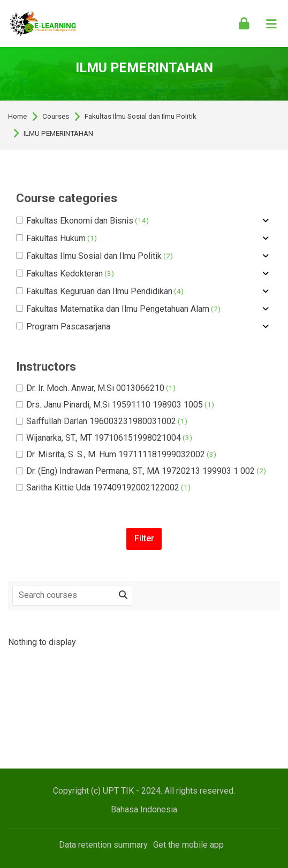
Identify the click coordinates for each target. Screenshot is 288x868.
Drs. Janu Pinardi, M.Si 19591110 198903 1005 (115, 405)
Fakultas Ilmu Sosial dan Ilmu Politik (141, 117)
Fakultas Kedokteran (65, 274)
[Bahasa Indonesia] (144, 809)
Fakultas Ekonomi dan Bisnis (82, 221)
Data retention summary (103, 845)
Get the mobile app (188, 845)
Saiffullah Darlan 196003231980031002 (102, 421)
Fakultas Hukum (56, 239)
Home (17, 117)
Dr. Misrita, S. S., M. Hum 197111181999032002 (116, 455)
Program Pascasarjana (63, 327)
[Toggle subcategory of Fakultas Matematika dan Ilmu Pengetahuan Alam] (266, 309)
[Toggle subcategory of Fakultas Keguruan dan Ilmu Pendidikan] (266, 291)
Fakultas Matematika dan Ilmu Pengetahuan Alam (118, 309)
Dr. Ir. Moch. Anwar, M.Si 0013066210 (96, 388)
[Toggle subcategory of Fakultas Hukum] (266, 239)
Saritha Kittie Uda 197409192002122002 (103, 488)
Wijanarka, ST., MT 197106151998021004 (104, 438)
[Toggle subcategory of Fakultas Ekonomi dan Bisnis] (266, 221)
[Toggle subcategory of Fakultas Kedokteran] (266, 274)
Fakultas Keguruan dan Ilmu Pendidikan (100, 291)
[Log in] (244, 24)
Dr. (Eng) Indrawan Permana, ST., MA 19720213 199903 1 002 (141, 471)
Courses (56, 117)
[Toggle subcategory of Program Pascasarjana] (266, 327)
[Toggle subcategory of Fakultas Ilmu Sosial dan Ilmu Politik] (266, 256)
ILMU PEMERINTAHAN (58, 134)
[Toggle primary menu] (271, 24)
